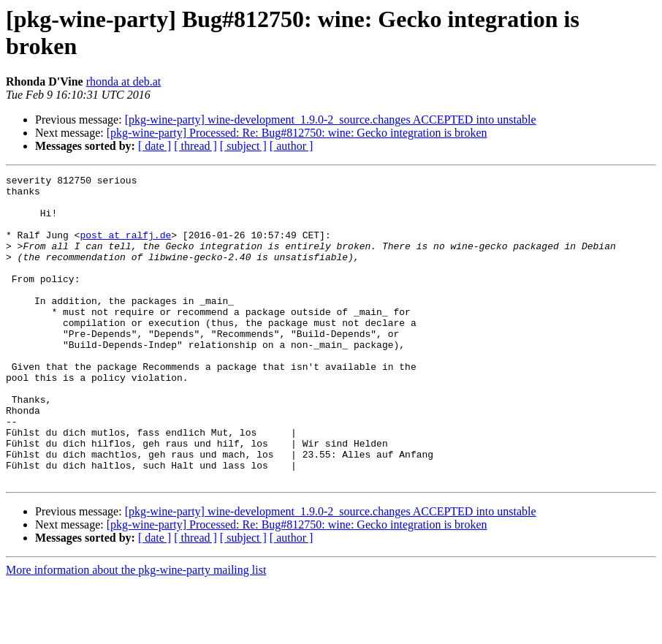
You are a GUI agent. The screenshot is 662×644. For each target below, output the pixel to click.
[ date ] (155, 146)
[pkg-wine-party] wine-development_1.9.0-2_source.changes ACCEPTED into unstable (331, 120)
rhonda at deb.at (124, 82)
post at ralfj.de (125, 248)
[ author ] (292, 146)
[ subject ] (243, 146)
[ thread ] (195, 146)
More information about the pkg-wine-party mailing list (136, 631)
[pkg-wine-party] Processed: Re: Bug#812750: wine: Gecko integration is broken (297, 133)
